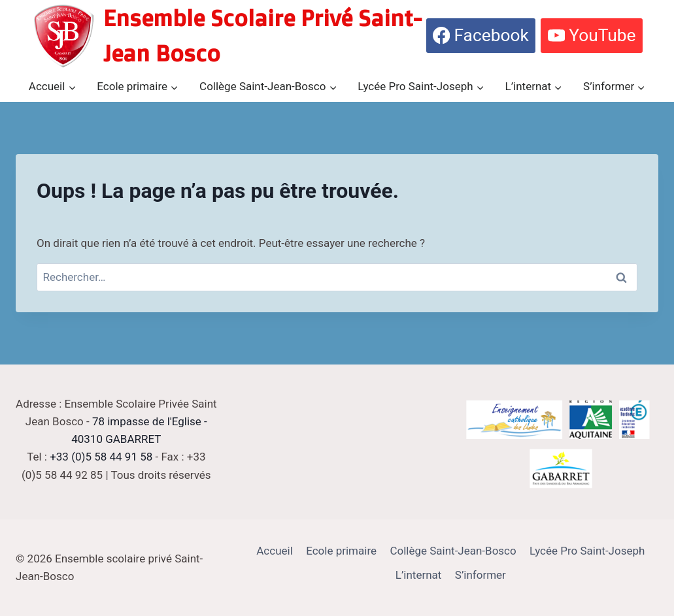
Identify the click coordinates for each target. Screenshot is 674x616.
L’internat (419, 575)
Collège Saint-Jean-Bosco (453, 551)
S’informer (480, 575)
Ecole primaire (341, 551)
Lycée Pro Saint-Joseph (587, 551)
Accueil (275, 551)
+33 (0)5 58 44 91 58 (101, 457)
